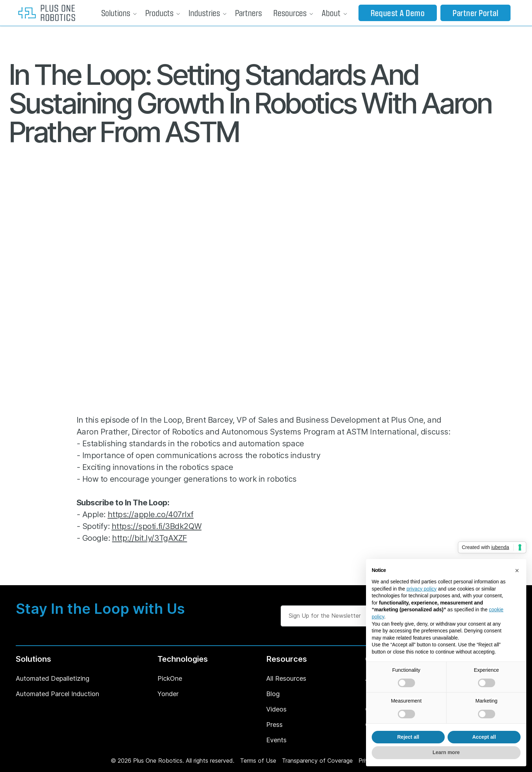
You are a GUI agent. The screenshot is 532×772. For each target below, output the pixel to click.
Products (159, 13)
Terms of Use (258, 761)
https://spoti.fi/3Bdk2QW (157, 526)
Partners (248, 13)
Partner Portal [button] (475, 13)
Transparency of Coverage (317, 761)
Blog (273, 694)
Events (276, 740)
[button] (118, 13)
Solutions (116, 13)
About (331, 13)
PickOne (170, 678)
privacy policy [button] (421, 589)
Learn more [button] (446, 752)
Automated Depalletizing (53, 678)
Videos (276, 709)
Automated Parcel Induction (57, 694)
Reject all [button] (408, 737)
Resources (290, 13)
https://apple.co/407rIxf (151, 514)
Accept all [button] (484, 737)
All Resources (286, 678)
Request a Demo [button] (398, 13)
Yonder (168, 694)
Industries (204, 13)
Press (274, 725)
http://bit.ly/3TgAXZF (150, 538)
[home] (47, 13)
